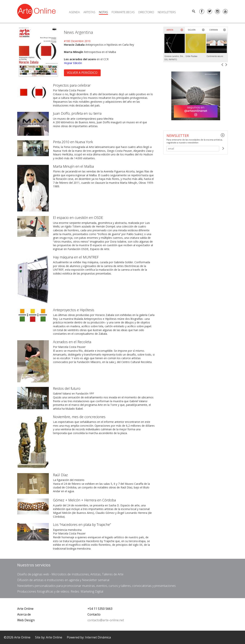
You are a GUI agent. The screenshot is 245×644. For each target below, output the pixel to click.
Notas (103, 12)
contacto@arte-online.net (106, 620)
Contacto (94, 614)
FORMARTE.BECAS (123, 12)
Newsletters (167, 12)
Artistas (89, 12)
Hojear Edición (73, 63)
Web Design (26, 620)
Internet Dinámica (98, 637)
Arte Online (25, 609)
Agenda (74, 12)
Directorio (146, 12)
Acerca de (24, 614)
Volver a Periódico (82, 73)
